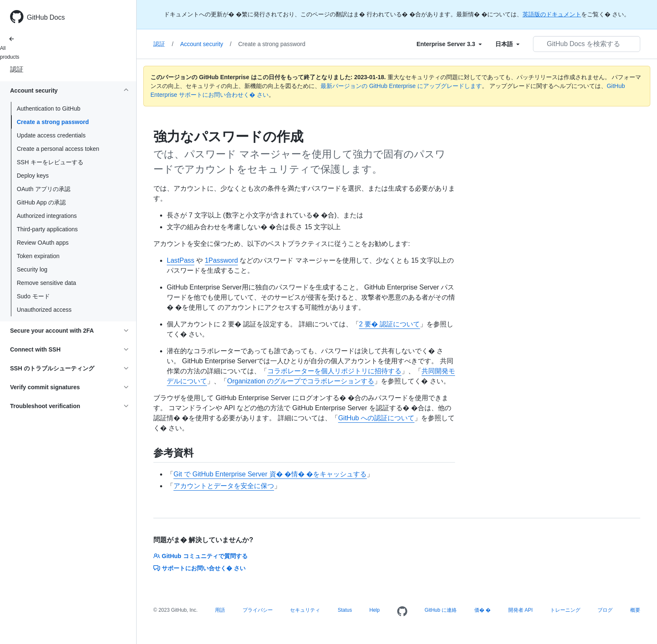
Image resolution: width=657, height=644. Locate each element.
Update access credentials (51, 135)
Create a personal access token (58, 149)
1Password (221, 260)
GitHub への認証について (376, 418)
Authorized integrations (47, 216)
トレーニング (565, 610)
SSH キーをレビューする (50, 162)
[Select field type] (449, 44)
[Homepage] (402, 612)
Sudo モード (33, 296)
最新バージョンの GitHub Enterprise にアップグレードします (401, 86)
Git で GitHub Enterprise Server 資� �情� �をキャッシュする (270, 474)
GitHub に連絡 (441, 610)
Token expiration (38, 256)
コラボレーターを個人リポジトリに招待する (334, 371)
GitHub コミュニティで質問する (200, 556)
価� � (482, 610)
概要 (635, 610)
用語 (220, 610)
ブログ (605, 610)
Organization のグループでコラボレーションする (301, 381)
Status (345, 610)
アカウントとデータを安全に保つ (224, 486)
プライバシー (258, 610)
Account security (206, 44)
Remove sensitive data (47, 283)
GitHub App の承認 (41, 202)
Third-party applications (47, 229)
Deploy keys (33, 176)
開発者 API (521, 610)
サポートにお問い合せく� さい (199, 568)
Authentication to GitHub (49, 109)
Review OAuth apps (43, 243)
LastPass (181, 260)
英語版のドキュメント (552, 14)
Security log (32, 269)
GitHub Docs (46, 17)
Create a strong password (53, 122)
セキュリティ (305, 610)
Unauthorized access (44, 310)
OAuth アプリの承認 (44, 189)
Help (375, 610)
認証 (17, 69)
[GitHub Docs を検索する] (587, 44)
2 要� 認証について (390, 324)
